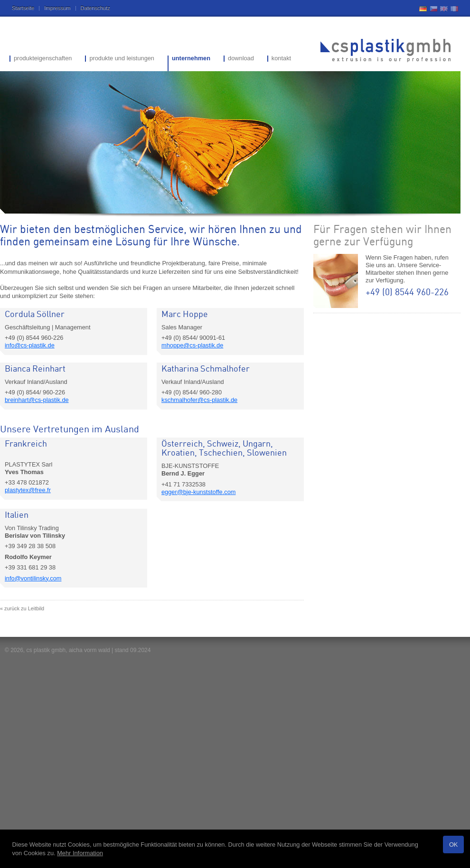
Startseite (23, 8)
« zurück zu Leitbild (22, 608)
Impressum (57, 8)
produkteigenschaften (43, 59)
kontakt (281, 59)
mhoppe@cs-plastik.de (192, 345)
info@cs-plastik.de (30, 345)
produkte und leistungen (122, 59)
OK (454, 845)
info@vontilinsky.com (33, 578)
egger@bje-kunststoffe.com (198, 492)
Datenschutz (95, 8)
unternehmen (191, 59)
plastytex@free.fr (28, 490)
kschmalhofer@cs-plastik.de (199, 400)
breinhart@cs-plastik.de (37, 400)
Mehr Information (80, 853)
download (241, 59)
